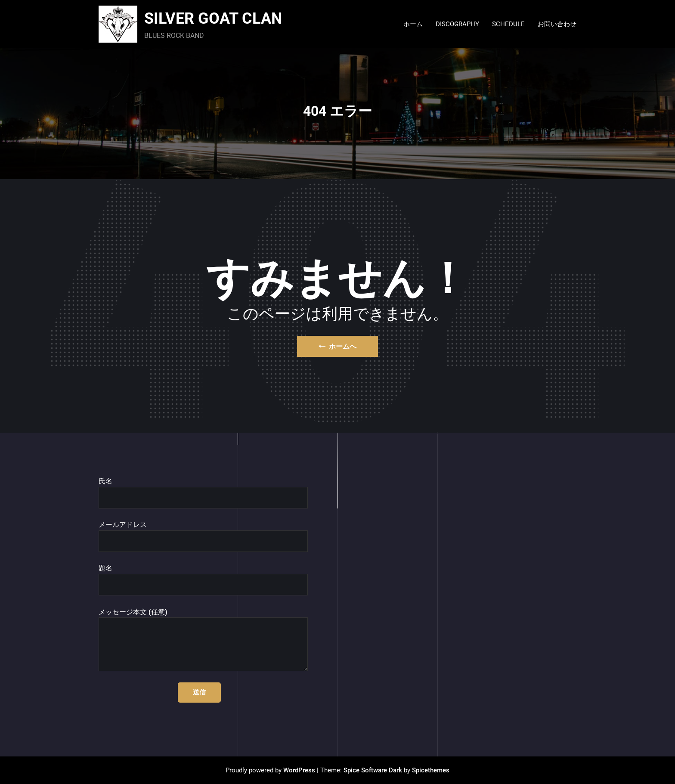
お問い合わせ (557, 24)
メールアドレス (203, 536)
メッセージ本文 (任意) (203, 640)
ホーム (413, 24)
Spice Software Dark (373, 770)
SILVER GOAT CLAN (213, 19)
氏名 (203, 493)
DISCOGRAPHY (457, 24)
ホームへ (337, 346)
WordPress (299, 770)
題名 (203, 580)
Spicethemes (431, 770)
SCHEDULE (508, 24)
